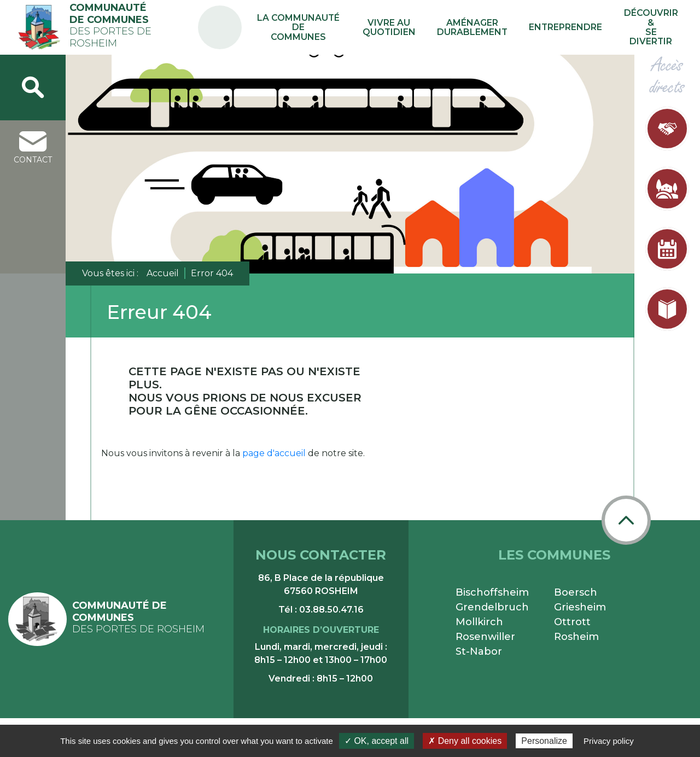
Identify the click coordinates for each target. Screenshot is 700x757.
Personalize (544, 741)
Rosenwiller (485, 637)
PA (253, 18)
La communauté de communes (330, 27)
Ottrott (572, 622)
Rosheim (576, 637)
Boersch (576, 592)
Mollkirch (479, 622)
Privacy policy (609, 741)
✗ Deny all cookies (465, 741)
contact (33, 148)
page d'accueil (274, 453)
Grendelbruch (492, 607)
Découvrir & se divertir (652, 27)
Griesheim (580, 607)
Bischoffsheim (492, 592)
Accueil (163, 273)
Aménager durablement (489, 27)
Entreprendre (572, 27)
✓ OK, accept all (377, 741)
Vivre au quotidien (416, 27)
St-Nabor (479, 651)
